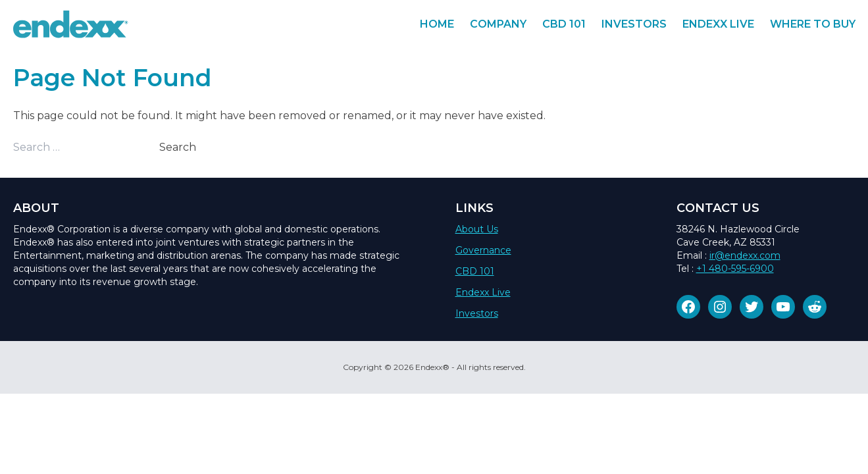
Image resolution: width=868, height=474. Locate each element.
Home (437, 24)
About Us (477, 229)
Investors (634, 24)
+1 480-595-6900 (735, 269)
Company (498, 24)
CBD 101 (564, 24)
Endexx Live (718, 24)
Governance (483, 250)
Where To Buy (813, 24)
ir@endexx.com (745, 255)
